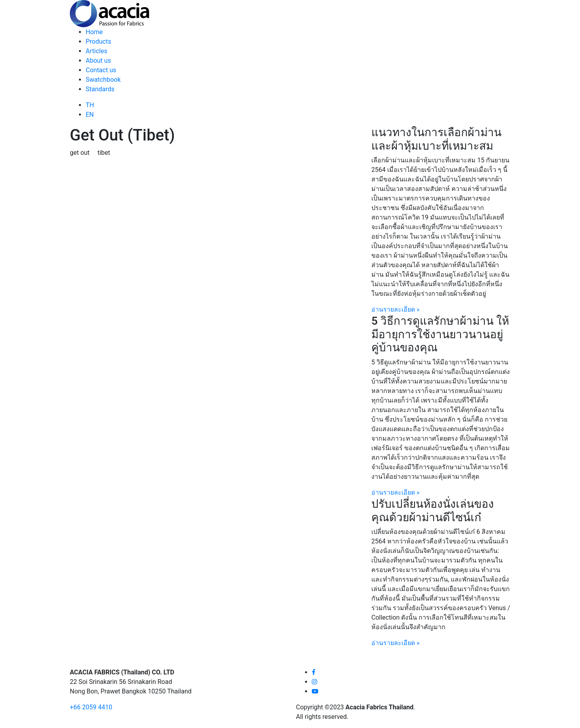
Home (94, 32)
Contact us (101, 70)
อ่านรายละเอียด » (395, 309)
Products (98, 41)
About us (98, 61)
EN (90, 115)
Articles (96, 51)
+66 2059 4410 (91, 707)
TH (90, 105)
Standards (100, 89)
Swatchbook (103, 80)
